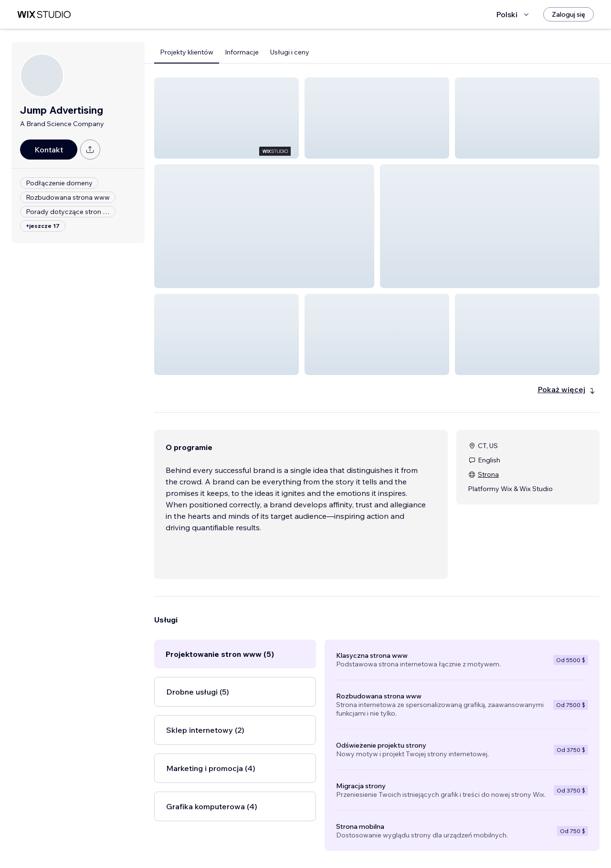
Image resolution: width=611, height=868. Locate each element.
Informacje (242, 52)
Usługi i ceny (290, 52)
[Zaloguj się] (569, 14)
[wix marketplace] (44, 15)
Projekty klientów (187, 52)
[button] (226, 118)
